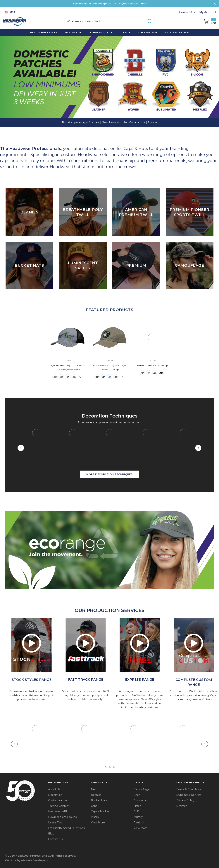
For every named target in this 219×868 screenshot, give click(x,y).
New (94, 789)
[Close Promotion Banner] (215, 4)
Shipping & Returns (189, 795)
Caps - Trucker (100, 811)
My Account (208, 12)
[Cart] (210, 21)
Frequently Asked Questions (66, 828)
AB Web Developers (35, 860)
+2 (80, 377)
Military (138, 817)
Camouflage (142, 789)
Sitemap (182, 806)
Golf (136, 811)
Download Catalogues (62, 817)
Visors (95, 817)
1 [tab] (106, 767)
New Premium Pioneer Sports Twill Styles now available (109, 4)
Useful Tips (55, 823)
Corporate (140, 800)
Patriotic (139, 823)
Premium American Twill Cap (152, 365)
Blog (51, 834)
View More (98, 823)
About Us (54, 789)
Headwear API (58, 811)
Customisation (57, 800)
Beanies (96, 795)
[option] (32, 645)
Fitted (137, 806)
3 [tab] (114, 767)
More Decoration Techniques (109, 474)
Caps (94, 806)
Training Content (59, 806)
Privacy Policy (185, 800)
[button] (109, 550)
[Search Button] (150, 21)
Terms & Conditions (189, 789)
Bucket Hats (99, 800)
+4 (122, 377)
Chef (137, 795)
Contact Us (187, 12)
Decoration (55, 795)
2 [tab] (110, 767)
